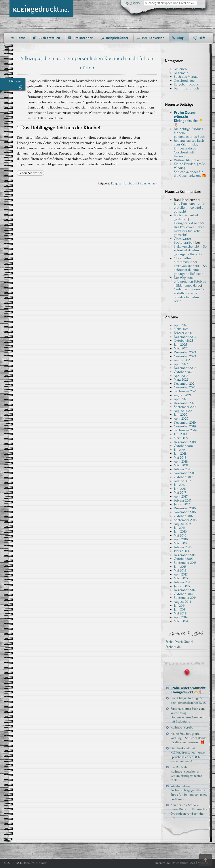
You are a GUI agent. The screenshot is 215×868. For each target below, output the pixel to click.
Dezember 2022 (185, 368)
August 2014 (182, 602)
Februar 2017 (183, 500)
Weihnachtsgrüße (186, 160)
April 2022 (181, 376)
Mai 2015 (180, 570)
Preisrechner (83, 38)
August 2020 (183, 411)
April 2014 (181, 617)
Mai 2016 (180, 535)
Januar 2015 (182, 586)
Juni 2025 (180, 345)
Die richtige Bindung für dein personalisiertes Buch (188, 700)
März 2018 (181, 465)
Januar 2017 (182, 504)
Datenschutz (180, 863)
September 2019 (185, 430)
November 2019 (185, 426)
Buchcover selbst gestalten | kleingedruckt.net (186, 219)
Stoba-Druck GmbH (179, 642)
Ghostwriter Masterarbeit (183, 260)
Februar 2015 (183, 582)
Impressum (163, 863)
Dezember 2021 (185, 384)
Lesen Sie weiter (30, 173)
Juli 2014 (180, 606)
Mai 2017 (180, 492)
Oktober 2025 (184, 341)
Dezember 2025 (185, 337)
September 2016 (185, 520)
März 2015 (181, 578)
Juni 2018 (180, 453)
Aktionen (180, 69)
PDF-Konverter (153, 38)
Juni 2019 (180, 434)
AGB (193, 863)
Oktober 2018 (183, 446)
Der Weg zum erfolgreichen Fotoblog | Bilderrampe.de (190, 282)
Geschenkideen (185, 81)
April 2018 (181, 461)
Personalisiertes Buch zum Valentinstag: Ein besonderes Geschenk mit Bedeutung (189, 148)
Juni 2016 (180, 531)
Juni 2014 (180, 609)
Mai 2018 (180, 457)
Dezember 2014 (185, 590)
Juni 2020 (181, 415)
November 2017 (185, 473)
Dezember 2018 (185, 442)
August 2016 (183, 524)
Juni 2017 (180, 489)
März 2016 (181, 543)
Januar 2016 (182, 551)
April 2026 (181, 325)
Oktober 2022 (184, 372)
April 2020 (181, 418)
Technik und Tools (187, 88)
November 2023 (185, 356)
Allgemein (181, 73)
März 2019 (181, 438)
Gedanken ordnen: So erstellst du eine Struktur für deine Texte (189, 295)
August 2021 (182, 395)
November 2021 (185, 387)
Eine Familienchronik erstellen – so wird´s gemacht (189, 207)
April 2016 (181, 539)
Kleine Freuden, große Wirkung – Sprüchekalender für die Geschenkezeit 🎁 (190, 170)
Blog (180, 38)
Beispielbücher (117, 38)
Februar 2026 (183, 333)
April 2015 (181, 574)
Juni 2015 (180, 567)
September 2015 (185, 563)
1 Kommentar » (148, 184)
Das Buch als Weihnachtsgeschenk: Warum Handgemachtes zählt (186, 774)
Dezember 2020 (185, 403)
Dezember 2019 (185, 422)
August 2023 (183, 360)
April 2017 (181, 496)
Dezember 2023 (185, 352)
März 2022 (181, 380)
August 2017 (182, 481)
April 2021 (181, 399)
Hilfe (202, 38)
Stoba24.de (173, 647)
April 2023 (181, 364)
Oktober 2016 (183, 516)
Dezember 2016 (185, 508)
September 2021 (185, 391)
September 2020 (186, 407)
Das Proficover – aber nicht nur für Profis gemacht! (189, 231)
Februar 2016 (183, 547)
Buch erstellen (49, 38)
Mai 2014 (180, 613)
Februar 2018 (183, 469)
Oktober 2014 (183, 594)
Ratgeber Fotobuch (123, 184)
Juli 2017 (180, 485)
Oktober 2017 (183, 477)
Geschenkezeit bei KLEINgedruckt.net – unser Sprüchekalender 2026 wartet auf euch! (188, 755)
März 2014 (181, 621)
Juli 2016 (180, 528)
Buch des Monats (186, 77)
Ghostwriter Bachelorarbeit (184, 241)
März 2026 (181, 329)
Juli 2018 (180, 450)
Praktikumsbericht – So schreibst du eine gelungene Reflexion (190, 250)
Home (21, 38)
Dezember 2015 (185, 555)
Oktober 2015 (183, 559)
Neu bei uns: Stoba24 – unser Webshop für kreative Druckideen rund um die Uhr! (189, 811)
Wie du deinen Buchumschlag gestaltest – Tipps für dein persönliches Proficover (189, 793)
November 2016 (185, 512)
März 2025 (181, 348)
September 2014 (185, 598)
